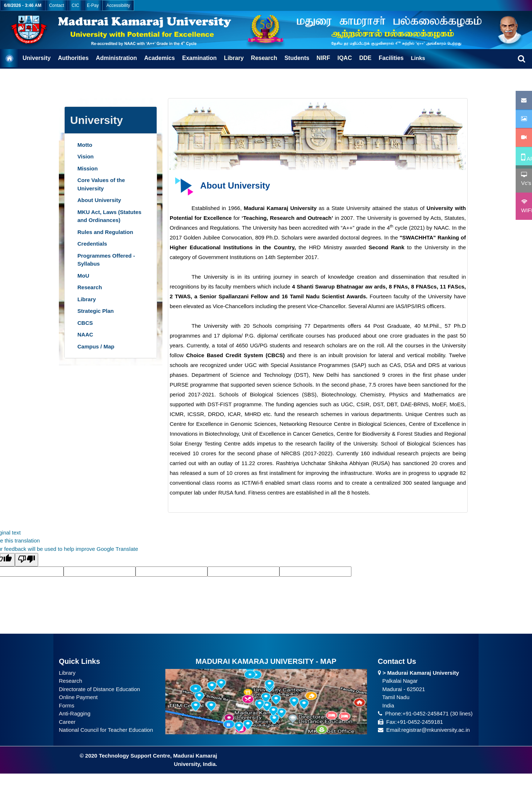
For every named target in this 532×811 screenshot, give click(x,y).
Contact (57, 5)
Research (70, 681)
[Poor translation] (27, 560)
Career (67, 722)
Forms (67, 705)
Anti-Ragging (75, 713)
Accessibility (118, 5)
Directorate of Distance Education (99, 689)
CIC (75, 5)
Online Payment (78, 697)
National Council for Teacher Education (106, 730)
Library (67, 673)
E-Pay (93, 5)
